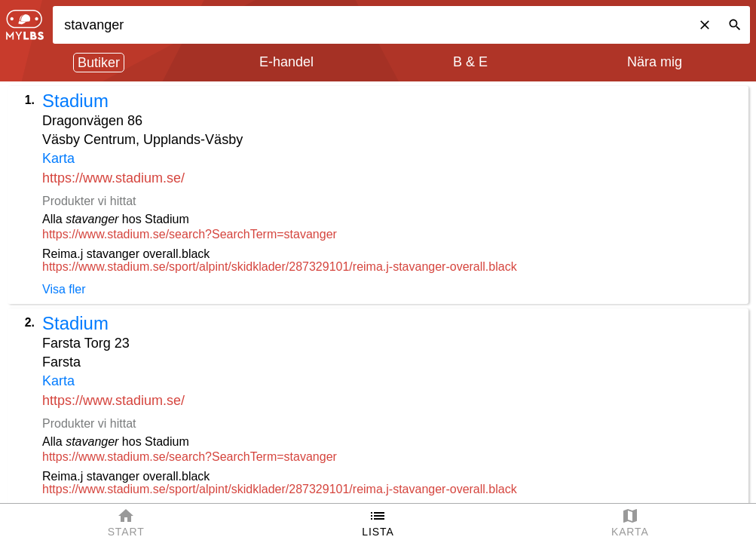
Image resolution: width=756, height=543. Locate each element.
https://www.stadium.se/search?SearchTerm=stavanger (190, 234)
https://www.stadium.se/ (113, 178)
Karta (58, 158)
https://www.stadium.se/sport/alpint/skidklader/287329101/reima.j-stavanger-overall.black (280, 267)
